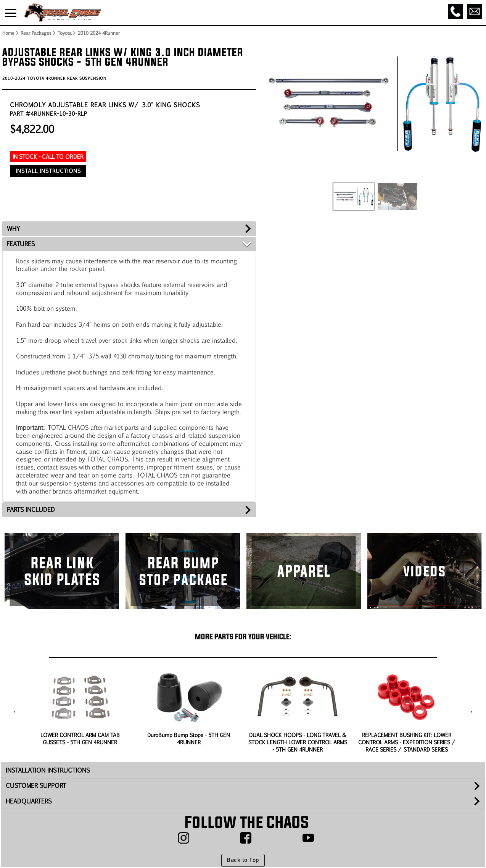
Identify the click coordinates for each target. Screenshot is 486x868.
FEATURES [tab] (21, 244)
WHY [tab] (13, 228)
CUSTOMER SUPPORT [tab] (36, 785)
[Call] (455, 11)
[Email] (475, 11)
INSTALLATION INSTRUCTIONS (48, 770)
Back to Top (243, 860)
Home (8, 33)
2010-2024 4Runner (99, 33)
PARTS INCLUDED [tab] (31, 509)
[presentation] (15, 712)
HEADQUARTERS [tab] (29, 801)
